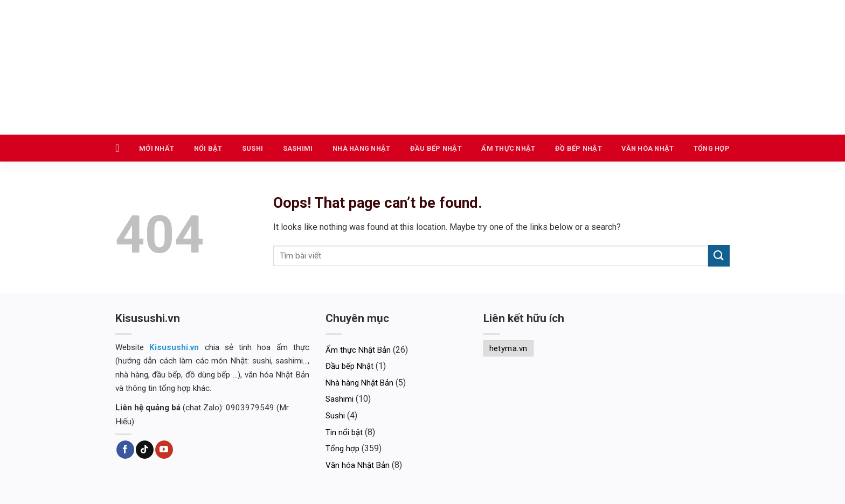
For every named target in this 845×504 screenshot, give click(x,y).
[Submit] (719, 255)
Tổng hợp (712, 148)
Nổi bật (208, 148)
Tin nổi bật (344, 432)
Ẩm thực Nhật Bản (358, 350)
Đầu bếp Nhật (436, 148)
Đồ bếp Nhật (579, 148)
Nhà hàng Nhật (361, 148)
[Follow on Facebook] (125, 450)
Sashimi (298, 148)
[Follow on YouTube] (164, 450)
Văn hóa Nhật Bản (358, 465)
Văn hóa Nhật (647, 148)
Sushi (252, 148)
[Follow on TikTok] (145, 450)
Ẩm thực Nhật (508, 148)
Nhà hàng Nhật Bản (359, 383)
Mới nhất (157, 148)
